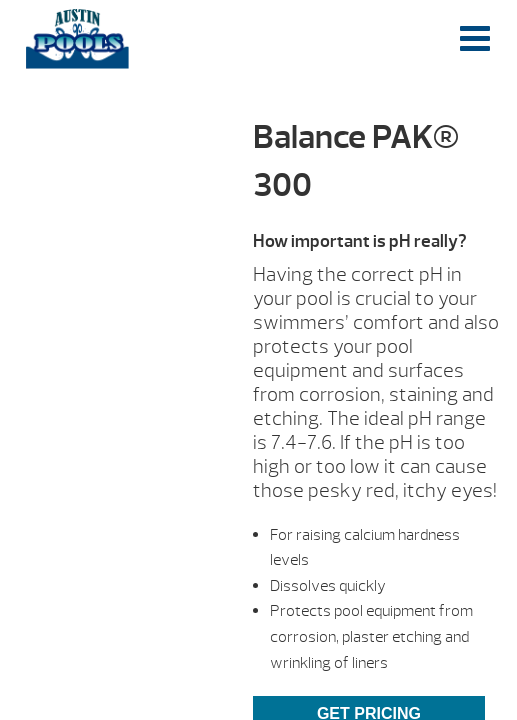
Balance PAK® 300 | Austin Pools (77, 39)
